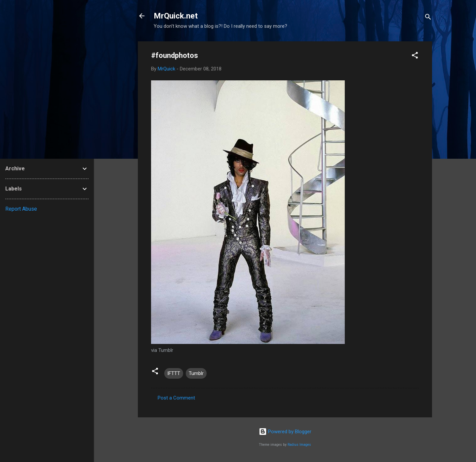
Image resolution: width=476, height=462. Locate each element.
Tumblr (196, 373)
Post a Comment (176, 398)
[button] (415, 56)
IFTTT (174, 373)
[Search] (428, 18)
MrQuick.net (176, 16)
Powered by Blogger (285, 432)
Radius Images (299, 445)
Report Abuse (21, 209)
